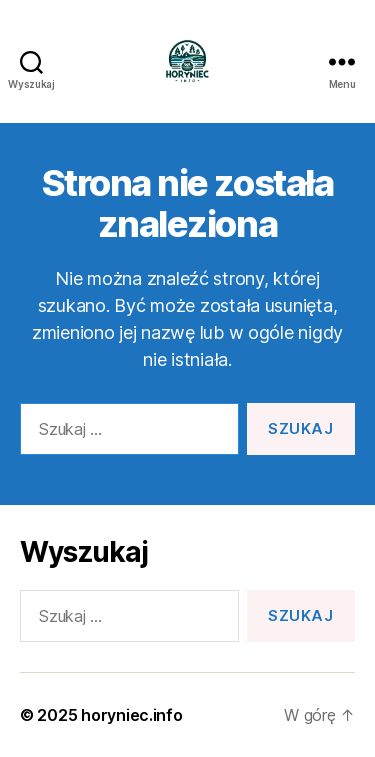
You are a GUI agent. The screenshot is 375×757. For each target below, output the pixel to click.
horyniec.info (132, 715)
